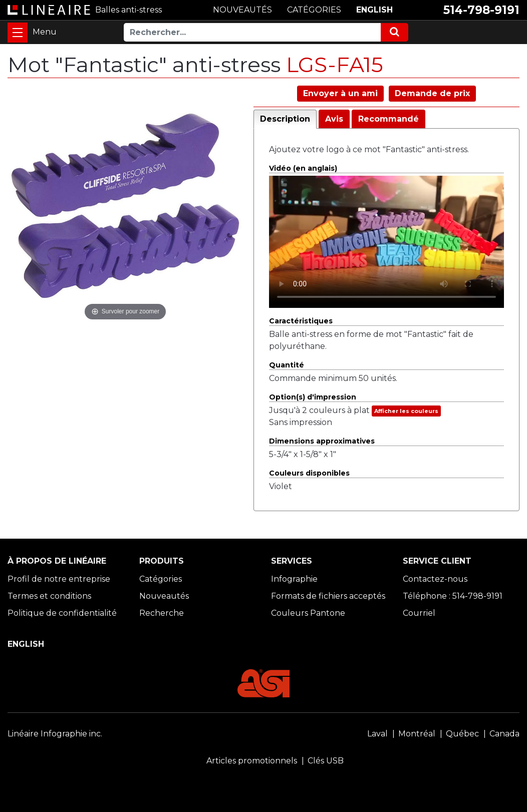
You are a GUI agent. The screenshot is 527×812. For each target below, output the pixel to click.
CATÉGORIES (314, 10)
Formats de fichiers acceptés (328, 596)
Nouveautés (164, 596)
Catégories (161, 579)
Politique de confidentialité (62, 613)
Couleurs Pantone (308, 613)
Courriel (419, 613)
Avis (334, 119)
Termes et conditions (49, 596)
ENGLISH (374, 10)
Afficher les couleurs (406, 411)
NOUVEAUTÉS (242, 10)
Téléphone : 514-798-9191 (453, 596)
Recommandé (388, 119)
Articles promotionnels (252, 761)
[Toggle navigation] (18, 33)
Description (285, 119)
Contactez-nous (435, 579)
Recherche (162, 613)
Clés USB (326, 761)
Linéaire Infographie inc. (55, 734)
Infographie (294, 579)
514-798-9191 (481, 10)
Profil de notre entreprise (59, 579)
